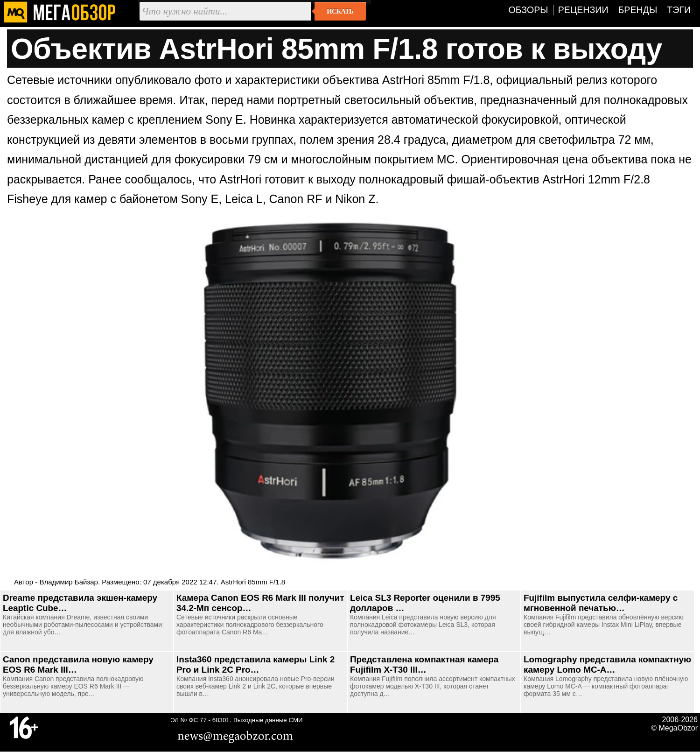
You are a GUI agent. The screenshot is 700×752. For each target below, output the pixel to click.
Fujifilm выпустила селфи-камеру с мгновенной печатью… (601, 603)
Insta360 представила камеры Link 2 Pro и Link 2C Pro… (255, 664)
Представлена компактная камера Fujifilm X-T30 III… (424, 664)
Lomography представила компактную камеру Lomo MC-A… (607, 664)
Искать (340, 11)
